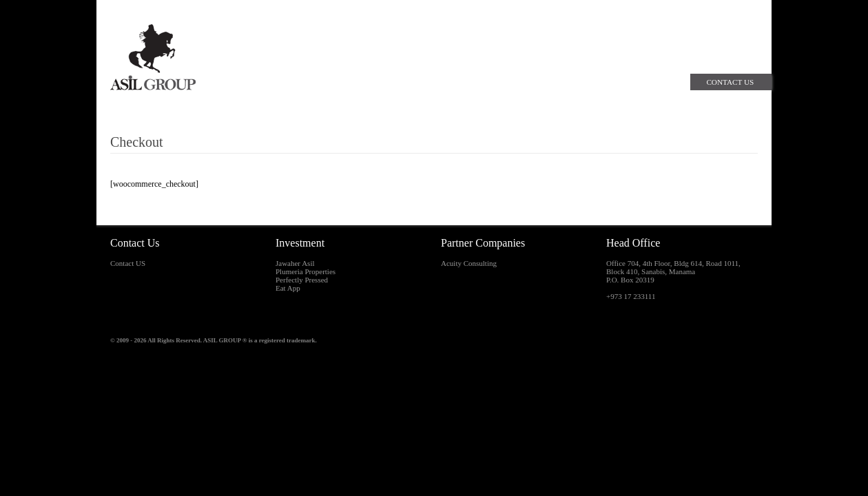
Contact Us (730, 82)
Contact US (128, 263)
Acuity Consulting (469, 263)
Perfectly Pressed (302, 280)
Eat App (288, 288)
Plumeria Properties (306, 271)
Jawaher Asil (295, 263)
